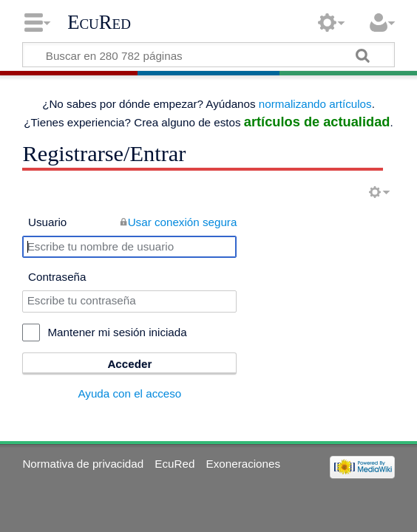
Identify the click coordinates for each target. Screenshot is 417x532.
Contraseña (57, 277)
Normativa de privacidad (83, 464)
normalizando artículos (315, 104)
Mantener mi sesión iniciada (117, 332)
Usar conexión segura (183, 222)
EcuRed (99, 22)
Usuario (47, 222)
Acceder (129, 364)
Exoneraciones (243, 464)
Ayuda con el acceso (129, 393)
